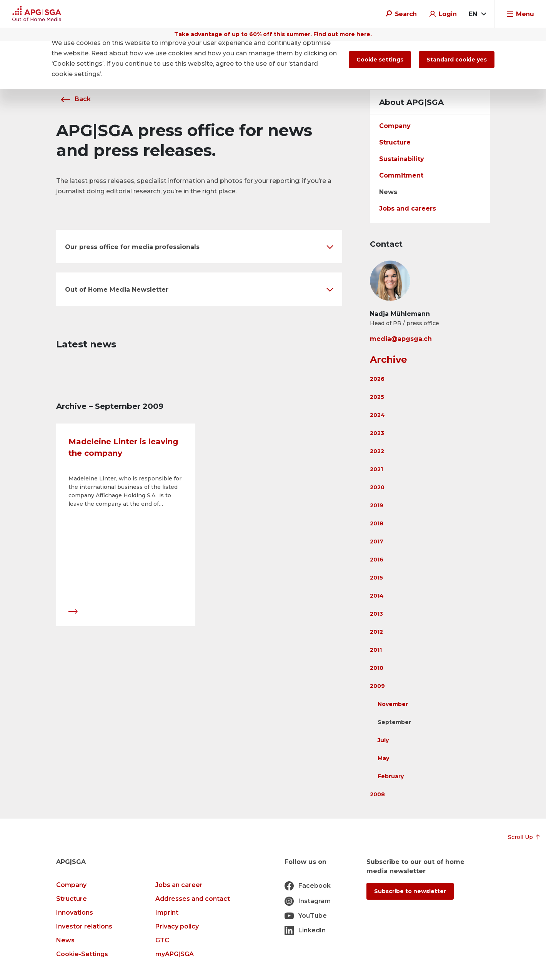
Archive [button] (389, 360)
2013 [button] (376, 614)
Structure (395, 142)
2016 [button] (377, 560)
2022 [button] (377, 451)
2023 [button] (377, 433)
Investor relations (84, 926)
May (383, 758)
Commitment (401, 175)
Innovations (75, 913)
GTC (162, 940)
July (383, 740)
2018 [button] (377, 523)
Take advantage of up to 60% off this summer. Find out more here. (273, 34)
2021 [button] (376, 469)
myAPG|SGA (175, 954)
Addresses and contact (193, 899)
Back (73, 99)
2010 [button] (377, 668)
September (394, 722)
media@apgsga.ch (401, 339)
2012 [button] (376, 632)
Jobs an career (179, 885)
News (388, 192)
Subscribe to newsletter (410, 891)
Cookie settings (380, 60)
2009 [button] (377, 686)
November (393, 704)
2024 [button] (377, 415)
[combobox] (477, 14)
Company (395, 126)
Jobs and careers (408, 208)
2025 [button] (377, 397)
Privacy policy (177, 926)
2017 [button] (377, 541)
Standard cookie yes (457, 60)
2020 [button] (377, 487)
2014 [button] (377, 596)
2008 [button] (377, 794)
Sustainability (402, 159)
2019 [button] (377, 505)
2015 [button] (376, 578)
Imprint (167, 913)
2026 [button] (377, 379)
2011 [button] (376, 650)
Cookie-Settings (82, 954)
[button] (199, 247)
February (391, 776)
